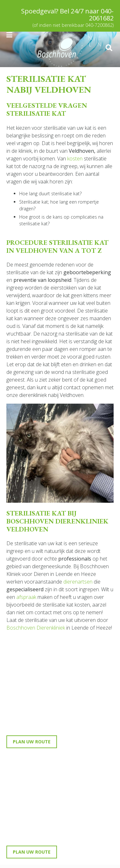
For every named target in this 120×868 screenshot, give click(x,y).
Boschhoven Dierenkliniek (36, 628)
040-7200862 (99, 25)
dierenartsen (78, 582)
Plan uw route (32, 742)
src (109, 48)
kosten (75, 159)
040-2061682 (101, 15)
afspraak (26, 597)
